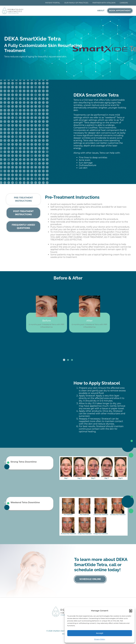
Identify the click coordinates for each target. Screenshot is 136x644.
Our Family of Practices (76, 3)
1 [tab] (64, 360)
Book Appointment (120, 11)
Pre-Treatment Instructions (23, 199)
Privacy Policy (100, 639)
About (101, 11)
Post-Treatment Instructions (23, 213)
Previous (57, 343)
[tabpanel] (68, 312)
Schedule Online (90, 579)
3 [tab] (72, 360)
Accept (100, 633)
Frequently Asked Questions (23, 226)
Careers (124, 3)
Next (79, 343)
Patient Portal (53, 3)
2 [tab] (68, 360)
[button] (131, 611)
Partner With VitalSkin (104, 3)
